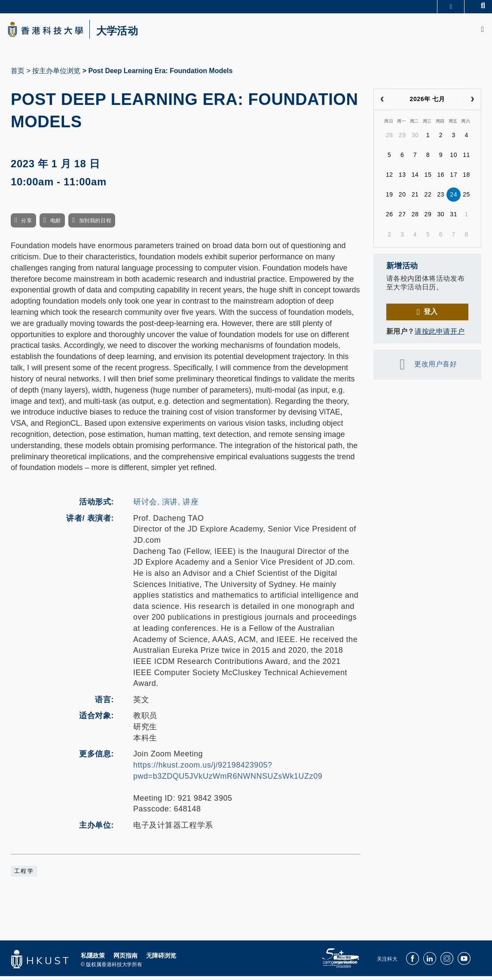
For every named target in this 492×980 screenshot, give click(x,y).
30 (415, 139)
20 (402, 198)
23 (441, 198)
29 (402, 139)
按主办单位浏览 (56, 75)
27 (402, 218)
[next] (472, 103)
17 (454, 178)
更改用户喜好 (435, 368)
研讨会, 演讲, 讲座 (166, 506)
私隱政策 (93, 959)
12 (390, 178)
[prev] (382, 103)
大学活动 (129, 33)
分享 (26, 224)
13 (402, 178)
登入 (431, 315)
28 (390, 139)
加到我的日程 (95, 224)
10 (454, 159)
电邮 (56, 224)
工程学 (24, 875)
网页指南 (125, 959)
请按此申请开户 (440, 335)
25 (466, 198)
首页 (18, 75)
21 (415, 198)
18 (466, 178)
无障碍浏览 (161, 959)
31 (454, 218)
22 (428, 198)
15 (428, 178)
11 (466, 159)
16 (441, 178)
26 (390, 218)
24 (454, 198)
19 (390, 198)
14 (415, 178)
